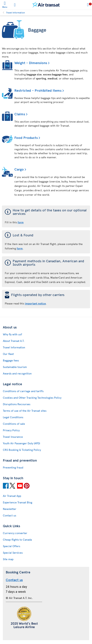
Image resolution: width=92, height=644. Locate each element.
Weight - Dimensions (31, 63)
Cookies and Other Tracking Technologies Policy (32, 398)
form (20, 248)
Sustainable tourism (15, 367)
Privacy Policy (11, 430)
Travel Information (16, 12)
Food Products (26, 137)
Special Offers (11, 546)
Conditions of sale (14, 424)
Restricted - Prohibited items (38, 90)
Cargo (19, 169)
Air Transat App (12, 496)
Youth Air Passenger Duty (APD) (21, 443)
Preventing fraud (13, 467)
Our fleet (8, 354)
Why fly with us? (12, 334)
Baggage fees (11, 360)
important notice (35, 303)
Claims (20, 114)
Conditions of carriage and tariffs (23, 391)
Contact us (9, 515)
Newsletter (10, 509)
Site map (8, 559)
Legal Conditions (13, 417)
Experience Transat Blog (18, 502)
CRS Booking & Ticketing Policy (22, 450)
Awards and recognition (17, 373)
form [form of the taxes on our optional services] (21, 222)
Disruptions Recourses (17, 404)
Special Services (13, 553)
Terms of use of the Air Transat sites (25, 411)
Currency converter (15, 533)
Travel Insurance (13, 437)
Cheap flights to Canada (17, 540)
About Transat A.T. (14, 341)
